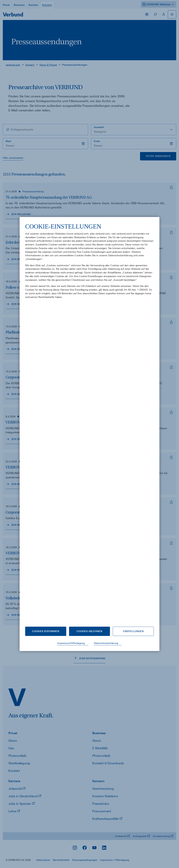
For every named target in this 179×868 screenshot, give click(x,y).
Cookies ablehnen (89, 631)
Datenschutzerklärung (106, 643)
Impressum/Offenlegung (71, 643)
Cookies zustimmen (46, 631)
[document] (89, 422)
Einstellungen (133, 631)
